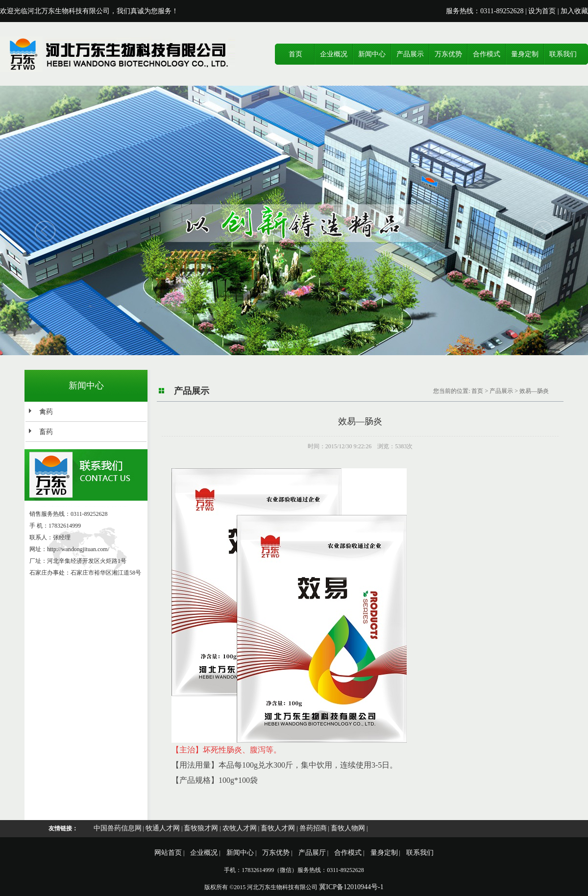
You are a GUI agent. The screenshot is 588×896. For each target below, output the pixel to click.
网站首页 (168, 853)
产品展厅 (312, 853)
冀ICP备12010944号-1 (351, 887)
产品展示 (410, 54)
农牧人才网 (240, 828)
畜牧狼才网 (201, 828)
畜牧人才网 (278, 828)
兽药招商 (313, 828)
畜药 (46, 432)
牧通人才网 (163, 828)
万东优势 (448, 54)
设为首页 (542, 11)
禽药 (46, 412)
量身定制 (525, 54)
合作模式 (487, 54)
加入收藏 (574, 11)
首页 (295, 54)
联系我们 (563, 54)
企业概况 (334, 54)
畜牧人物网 (348, 828)
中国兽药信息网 (118, 828)
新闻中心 (372, 54)
